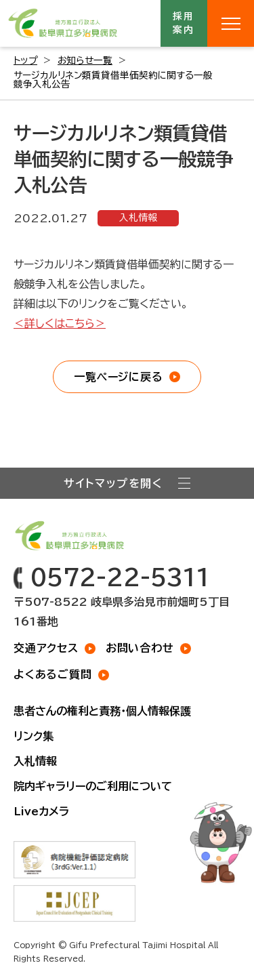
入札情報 (138, 218)
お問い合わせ (140, 648)
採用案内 (184, 23)
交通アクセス (46, 648)
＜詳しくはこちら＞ (60, 323)
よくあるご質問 (53, 674)
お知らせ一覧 (85, 60)
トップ (25, 60)
